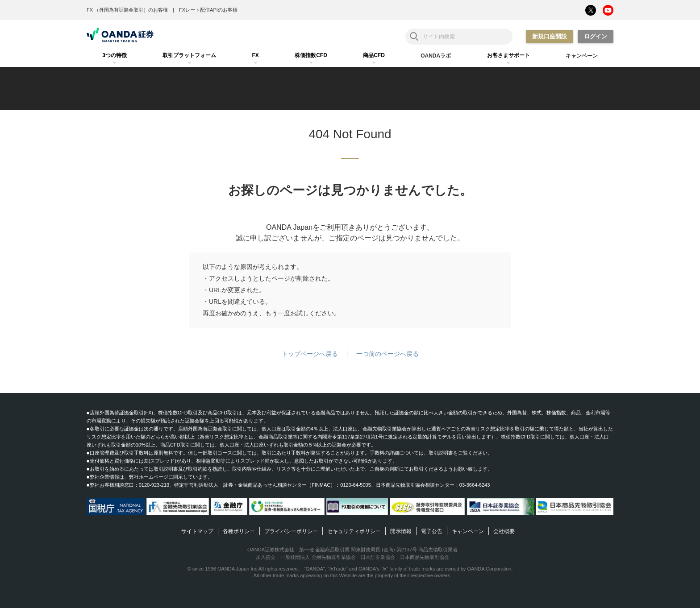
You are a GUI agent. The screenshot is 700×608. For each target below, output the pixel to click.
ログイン (596, 36)
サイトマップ (197, 531)
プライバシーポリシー (291, 531)
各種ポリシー (239, 531)
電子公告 (432, 531)
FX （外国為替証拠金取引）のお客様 (127, 10)
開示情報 (401, 531)
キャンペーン (468, 531)
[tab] (115, 56)
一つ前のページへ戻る (387, 354)
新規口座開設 (550, 36)
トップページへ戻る (310, 354)
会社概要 (504, 531)
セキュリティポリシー (354, 531)
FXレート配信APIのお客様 (208, 10)
